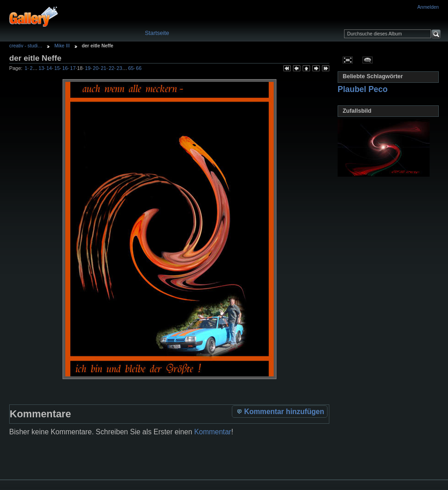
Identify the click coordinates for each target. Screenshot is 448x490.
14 (49, 68)
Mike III (62, 46)
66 (139, 68)
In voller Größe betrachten (348, 60)
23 (119, 68)
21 (103, 68)
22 (111, 68)
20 (96, 68)
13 (41, 68)
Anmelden (428, 7)
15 (57, 68)
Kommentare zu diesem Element (368, 60)
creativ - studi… (26, 46)
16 (65, 68)
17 (73, 68)
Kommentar (213, 432)
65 (131, 68)
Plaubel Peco (363, 89)
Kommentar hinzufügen (280, 411)
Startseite (157, 33)
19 (88, 68)
